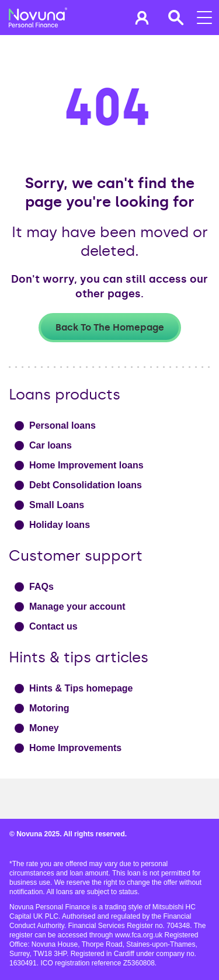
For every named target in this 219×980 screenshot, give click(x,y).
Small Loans (57, 505)
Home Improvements (75, 748)
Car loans (51, 445)
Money (44, 728)
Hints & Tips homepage (81, 688)
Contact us (53, 626)
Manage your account (77, 607)
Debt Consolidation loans (86, 485)
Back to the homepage (110, 327)
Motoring (49, 708)
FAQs (41, 587)
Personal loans (62, 425)
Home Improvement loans (86, 465)
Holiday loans (60, 525)
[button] (142, 18)
